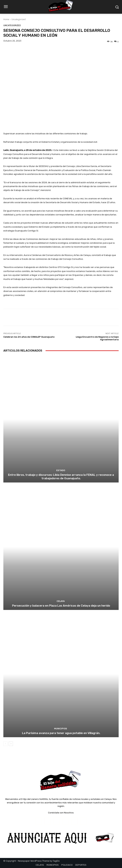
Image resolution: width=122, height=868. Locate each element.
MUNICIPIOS (61, 729)
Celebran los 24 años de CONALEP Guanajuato (29, 337)
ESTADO (61, 470)
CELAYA (61, 601)
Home (6, 19)
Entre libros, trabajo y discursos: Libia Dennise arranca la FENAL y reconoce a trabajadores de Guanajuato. (61, 476)
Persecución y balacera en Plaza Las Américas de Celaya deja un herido (61, 606)
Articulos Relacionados (23, 351)
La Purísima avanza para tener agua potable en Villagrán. (61, 733)
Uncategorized (18, 19)
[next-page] (11, 744)
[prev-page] (5, 744)
